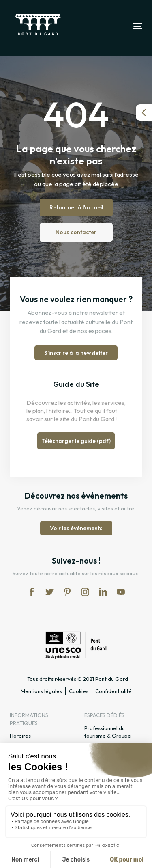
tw (49, 592)
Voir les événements (76, 528)
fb (32, 592)
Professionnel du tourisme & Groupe (108, 732)
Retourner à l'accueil (76, 207)
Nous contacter (76, 232)
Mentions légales (41, 691)
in (85, 592)
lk (103, 592)
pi (67, 592)
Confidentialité (113, 691)
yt (121, 592)
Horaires (20, 736)
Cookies (79, 691)
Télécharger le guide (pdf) (76, 441)
